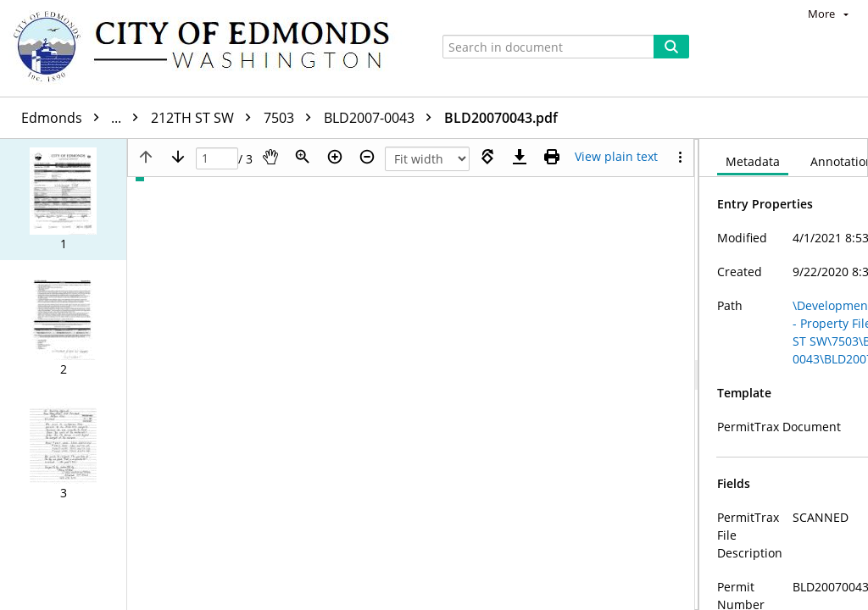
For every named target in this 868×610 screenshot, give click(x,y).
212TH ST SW (205, 118)
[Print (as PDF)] (552, 157)
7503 (292, 118)
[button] (63, 200)
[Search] (671, 47)
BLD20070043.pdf (501, 118)
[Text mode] (616, 157)
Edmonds (84, 118)
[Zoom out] (367, 157)
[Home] (209, 48)
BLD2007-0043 (382, 118)
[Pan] (270, 157)
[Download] (520, 157)
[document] (784, 374)
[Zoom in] (335, 157)
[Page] (217, 159)
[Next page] (178, 157)
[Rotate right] (487, 157)
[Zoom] (303, 157)
